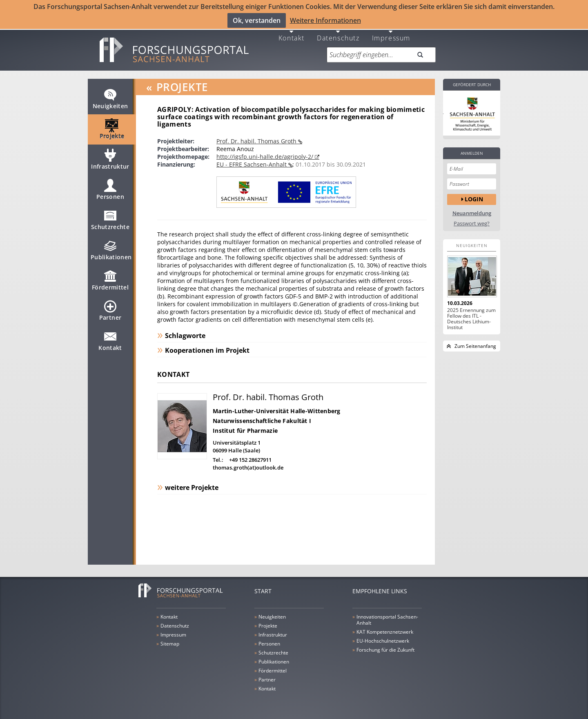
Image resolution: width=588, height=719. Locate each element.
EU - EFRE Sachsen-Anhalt (252, 161)
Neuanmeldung (472, 210)
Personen (110, 189)
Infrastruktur (110, 159)
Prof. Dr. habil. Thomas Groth (257, 137)
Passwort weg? (472, 220)
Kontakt (292, 34)
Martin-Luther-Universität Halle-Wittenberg (277, 407)
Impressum (391, 34)
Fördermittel (110, 280)
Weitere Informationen (325, 20)
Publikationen (111, 250)
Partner (110, 310)
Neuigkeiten (110, 99)
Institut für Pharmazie (245, 427)
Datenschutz (338, 34)
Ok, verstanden (257, 20)
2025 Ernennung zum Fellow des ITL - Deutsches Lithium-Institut (471, 315)
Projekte (112, 129)
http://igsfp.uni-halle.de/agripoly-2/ (266, 153)
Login (474, 195)
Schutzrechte (110, 220)
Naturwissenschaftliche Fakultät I (262, 417)
